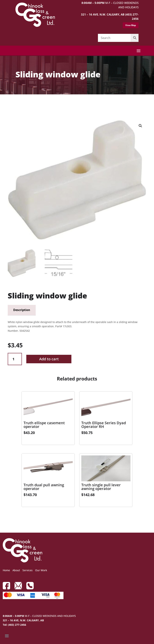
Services (28, 570)
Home (6, 570)
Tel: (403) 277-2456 (14, 625)
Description (22, 310)
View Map (131, 25)
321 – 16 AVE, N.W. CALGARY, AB (23, 620)
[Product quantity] (15, 359)
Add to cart (49, 359)
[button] (140, 126)
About (16, 570)
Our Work (41, 570)
